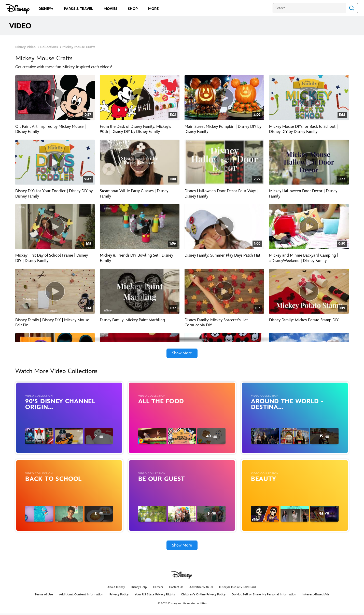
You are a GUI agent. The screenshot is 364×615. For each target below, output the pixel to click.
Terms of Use (44, 596)
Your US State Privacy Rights (155, 596)
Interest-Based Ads (316, 596)
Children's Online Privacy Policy (203, 596)
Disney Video (25, 47)
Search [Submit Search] (352, 8)
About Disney (116, 589)
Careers (158, 589)
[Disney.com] (17, 9)
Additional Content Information (81, 596)
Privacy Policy (119, 596)
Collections (49, 47)
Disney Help (139, 589)
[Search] (309, 8)
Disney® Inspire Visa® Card (237, 589)
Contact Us (176, 589)
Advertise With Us (201, 589)
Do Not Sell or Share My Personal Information (264, 596)
